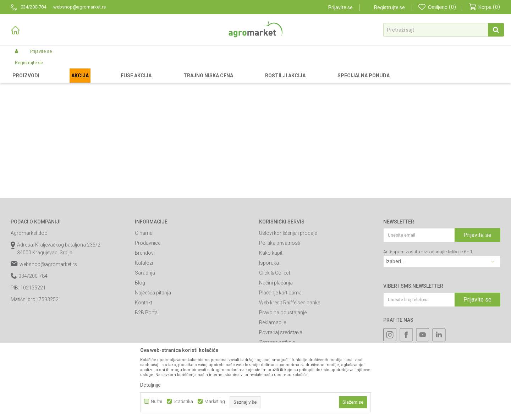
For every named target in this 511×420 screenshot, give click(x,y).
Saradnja (145, 333)
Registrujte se (389, 7)
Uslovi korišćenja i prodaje (288, 293)
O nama (144, 293)
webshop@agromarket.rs (48, 324)
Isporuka (269, 323)
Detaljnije (150, 385)
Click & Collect (275, 333)
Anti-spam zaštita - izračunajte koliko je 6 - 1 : (429, 312)
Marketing (215, 401)
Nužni (156, 401)
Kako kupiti (271, 313)
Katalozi (144, 323)
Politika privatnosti (280, 303)
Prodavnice (148, 303)
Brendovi (145, 313)
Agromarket (22, 68)
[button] (444, 30)
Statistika (183, 401)
